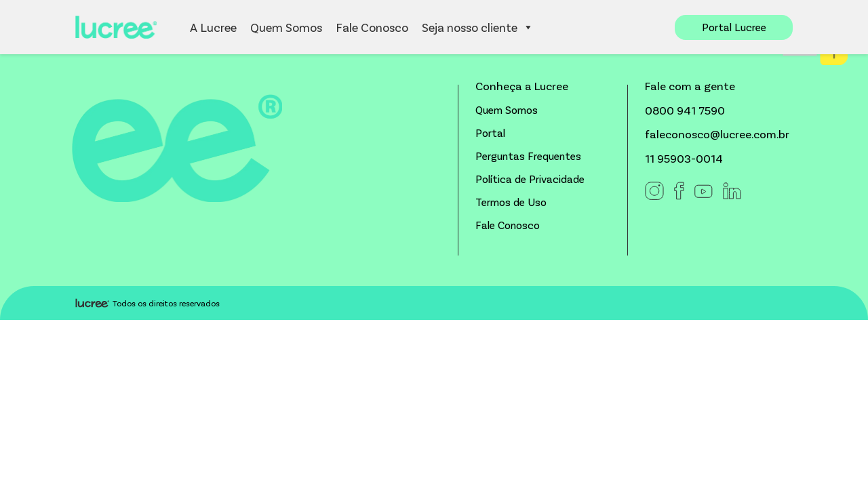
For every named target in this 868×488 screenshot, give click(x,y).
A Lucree (213, 27)
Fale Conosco (372, 27)
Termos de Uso (511, 202)
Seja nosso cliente (478, 27)
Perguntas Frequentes (528, 156)
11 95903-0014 (684, 158)
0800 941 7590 (685, 110)
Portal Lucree (734, 27)
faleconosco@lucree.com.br (717, 134)
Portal (490, 133)
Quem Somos (286, 27)
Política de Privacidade (530, 179)
